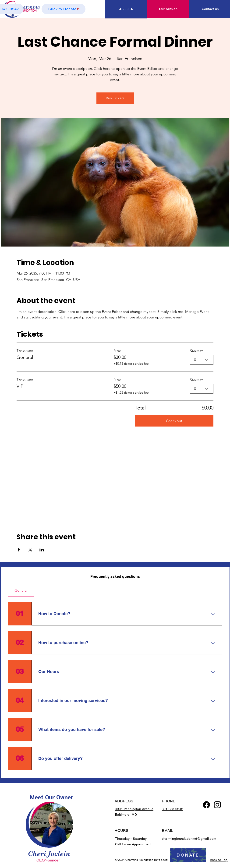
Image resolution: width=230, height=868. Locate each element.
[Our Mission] (168, 9)
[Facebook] (206, 805)
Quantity (196, 350)
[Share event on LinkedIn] (42, 550)
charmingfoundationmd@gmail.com (189, 839)
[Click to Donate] (64, 9)
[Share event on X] (30, 550)
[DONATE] (188, 855)
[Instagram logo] (217, 805)
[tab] (21, 590)
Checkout (174, 421)
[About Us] (126, 9)
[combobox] (202, 360)
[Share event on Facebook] (19, 550)
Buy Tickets (115, 98)
